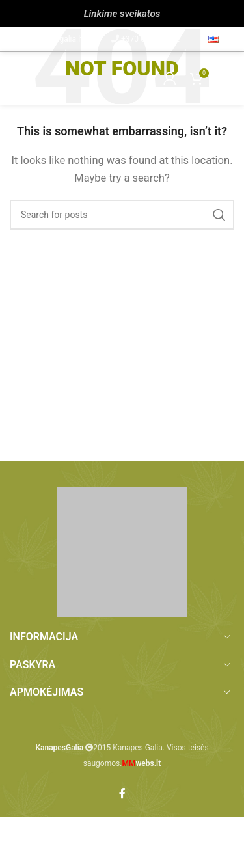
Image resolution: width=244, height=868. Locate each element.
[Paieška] (122, 215)
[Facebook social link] (122, 793)
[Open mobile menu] (16, 78)
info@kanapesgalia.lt (46, 39)
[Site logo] (122, 78)
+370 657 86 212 (150, 39)
